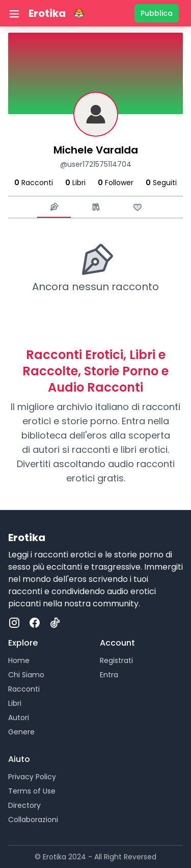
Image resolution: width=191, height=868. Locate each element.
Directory (24, 805)
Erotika (47, 13)
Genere (21, 732)
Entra (109, 675)
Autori (19, 718)
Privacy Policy (32, 777)
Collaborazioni (33, 820)
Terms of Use (32, 791)
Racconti (24, 689)
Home (19, 660)
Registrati (116, 660)
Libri (15, 703)
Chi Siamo (26, 675)
